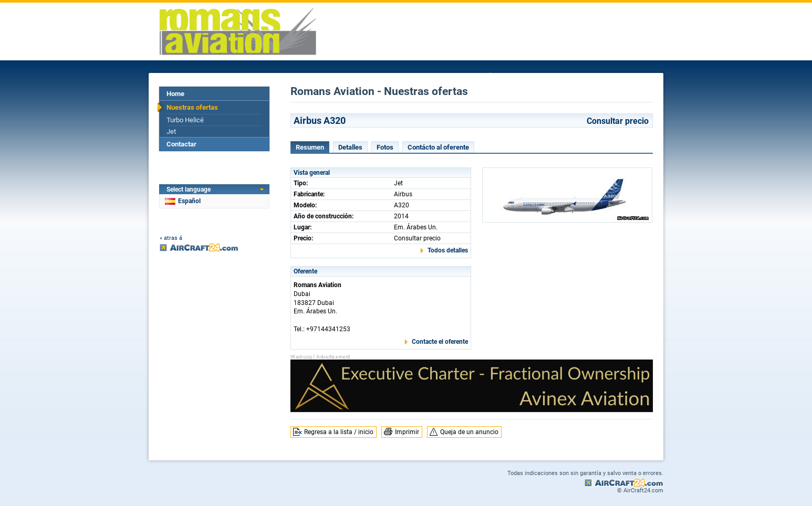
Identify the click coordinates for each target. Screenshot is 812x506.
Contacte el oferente (440, 342)
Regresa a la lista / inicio (339, 432)
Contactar (181, 144)
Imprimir (407, 432)
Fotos (385, 147)
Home (175, 94)
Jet (171, 131)
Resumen (310, 147)
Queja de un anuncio (469, 432)
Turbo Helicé (185, 120)
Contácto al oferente (438, 147)
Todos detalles (448, 250)
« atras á (171, 238)
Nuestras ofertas (192, 107)
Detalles (350, 147)
